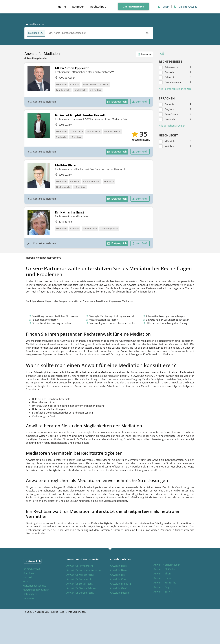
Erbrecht (169, 77)
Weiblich (169, 146)
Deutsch (169, 104)
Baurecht (170, 72)
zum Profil (140, 102)
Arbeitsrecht (171, 67)
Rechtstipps (98, 7)
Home (62, 7)
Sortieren (144, 54)
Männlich (170, 141)
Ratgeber (78, 7)
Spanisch (170, 119)
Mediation (36, 33)
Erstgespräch (117, 102)
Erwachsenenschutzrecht (175, 82)
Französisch (171, 114)
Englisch (169, 109)
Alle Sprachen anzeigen (174, 126)
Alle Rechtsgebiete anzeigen (176, 89)
